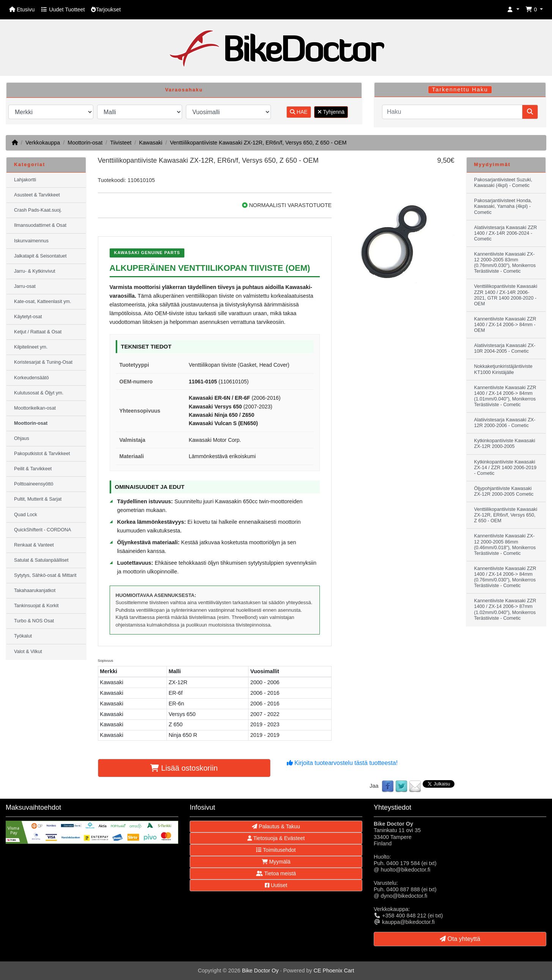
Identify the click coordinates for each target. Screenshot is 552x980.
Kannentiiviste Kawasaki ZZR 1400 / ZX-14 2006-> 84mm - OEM (505, 325)
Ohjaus (22, 438)
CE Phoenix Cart (334, 971)
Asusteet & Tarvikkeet (37, 195)
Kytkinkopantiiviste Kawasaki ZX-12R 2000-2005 (505, 444)
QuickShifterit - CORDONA (42, 530)
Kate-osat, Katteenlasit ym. (43, 302)
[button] (513, 10)
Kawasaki (151, 143)
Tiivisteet (121, 143)
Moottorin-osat (85, 143)
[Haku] (452, 112)
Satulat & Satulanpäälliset (41, 560)
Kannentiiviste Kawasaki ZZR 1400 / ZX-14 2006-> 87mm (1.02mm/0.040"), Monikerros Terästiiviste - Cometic (505, 609)
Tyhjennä (331, 112)
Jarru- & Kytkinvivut (35, 271)
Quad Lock (26, 515)
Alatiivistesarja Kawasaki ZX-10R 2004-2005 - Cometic (505, 348)
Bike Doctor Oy (260, 971)
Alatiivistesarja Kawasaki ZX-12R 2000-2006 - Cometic (505, 423)
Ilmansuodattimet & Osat (40, 225)
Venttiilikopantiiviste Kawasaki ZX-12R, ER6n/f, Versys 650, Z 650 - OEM (258, 143)
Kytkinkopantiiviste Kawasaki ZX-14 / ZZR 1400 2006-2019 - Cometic (506, 468)
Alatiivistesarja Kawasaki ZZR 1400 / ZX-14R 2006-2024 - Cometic (506, 233)
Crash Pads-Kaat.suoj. (38, 210)
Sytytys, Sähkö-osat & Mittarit (45, 575)
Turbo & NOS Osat (34, 621)
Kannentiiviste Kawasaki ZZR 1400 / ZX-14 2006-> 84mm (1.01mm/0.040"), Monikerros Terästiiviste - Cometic (505, 396)
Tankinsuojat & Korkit (36, 606)
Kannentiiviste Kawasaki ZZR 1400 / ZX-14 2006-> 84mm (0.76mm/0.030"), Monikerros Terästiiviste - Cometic (505, 577)
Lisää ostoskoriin (184, 768)
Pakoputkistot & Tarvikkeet (42, 454)
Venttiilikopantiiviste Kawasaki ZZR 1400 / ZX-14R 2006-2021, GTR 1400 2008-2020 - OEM (506, 295)
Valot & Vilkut (28, 652)
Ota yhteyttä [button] (460, 939)
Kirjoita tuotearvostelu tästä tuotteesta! (342, 763)
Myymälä (276, 862)
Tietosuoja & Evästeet (276, 838)
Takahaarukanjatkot (35, 591)
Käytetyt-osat (28, 317)
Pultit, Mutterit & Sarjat (38, 499)
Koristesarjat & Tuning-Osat (43, 362)
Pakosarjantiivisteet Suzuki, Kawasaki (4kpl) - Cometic (503, 183)
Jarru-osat (25, 286)
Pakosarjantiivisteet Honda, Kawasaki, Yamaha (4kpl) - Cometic (503, 206)
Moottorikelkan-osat (35, 408)
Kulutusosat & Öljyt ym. (39, 393)
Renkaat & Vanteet (34, 545)
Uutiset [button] (276, 885)
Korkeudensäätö (31, 378)
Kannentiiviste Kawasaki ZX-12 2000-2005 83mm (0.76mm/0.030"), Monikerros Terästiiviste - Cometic (505, 263)
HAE (299, 112)
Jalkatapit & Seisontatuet (40, 256)
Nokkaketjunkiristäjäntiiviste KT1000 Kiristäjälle (503, 369)
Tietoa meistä (276, 873)
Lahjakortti (25, 180)
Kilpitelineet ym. (31, 347)
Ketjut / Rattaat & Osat (38, 332)
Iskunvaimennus (31, 241)
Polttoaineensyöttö (34, 484)
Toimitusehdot (276, 850)
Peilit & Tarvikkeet (33, 469)
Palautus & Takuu (276, 826)
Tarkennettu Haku (460, 90)
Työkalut (23, 636)
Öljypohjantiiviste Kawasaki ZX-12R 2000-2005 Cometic (504, 491)
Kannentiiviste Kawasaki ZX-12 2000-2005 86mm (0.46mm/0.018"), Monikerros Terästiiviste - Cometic (505, 544)
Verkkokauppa (43, 143)
